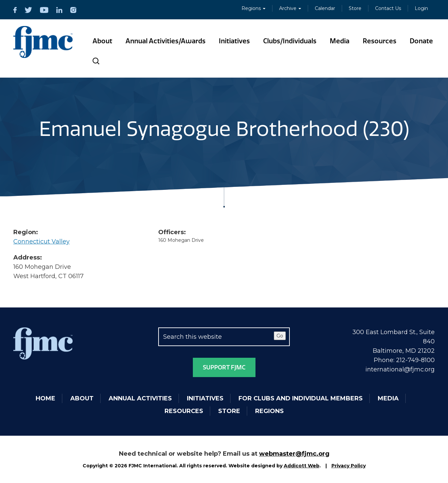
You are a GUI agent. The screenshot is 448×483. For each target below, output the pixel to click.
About (102, 41)
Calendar (325, 8)
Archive (290, 8)
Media (340, 41)
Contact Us (388, 8)
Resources (380, 41)
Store (355, 8)
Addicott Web (302, 466)
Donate (421, 41)
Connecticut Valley (41, 241)
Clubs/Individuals (290, 41)
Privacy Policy (349, 466)
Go (280, 336)
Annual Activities (140, 398)
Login (421, 8)
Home (45, 398)
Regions (253, 8)
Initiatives (234, 41)
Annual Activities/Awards (166, 41)
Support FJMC (224, 367)
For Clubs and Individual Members (301, 398)
